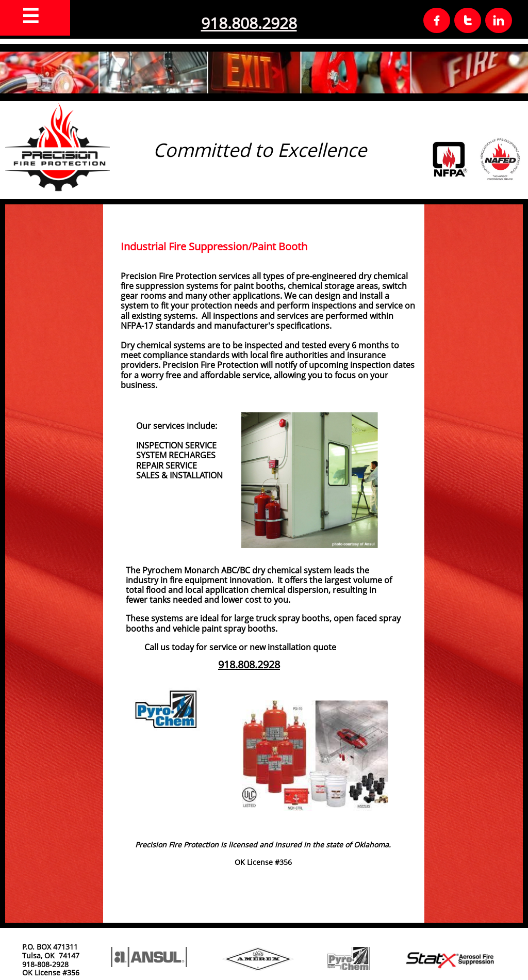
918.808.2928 (249, 23)
